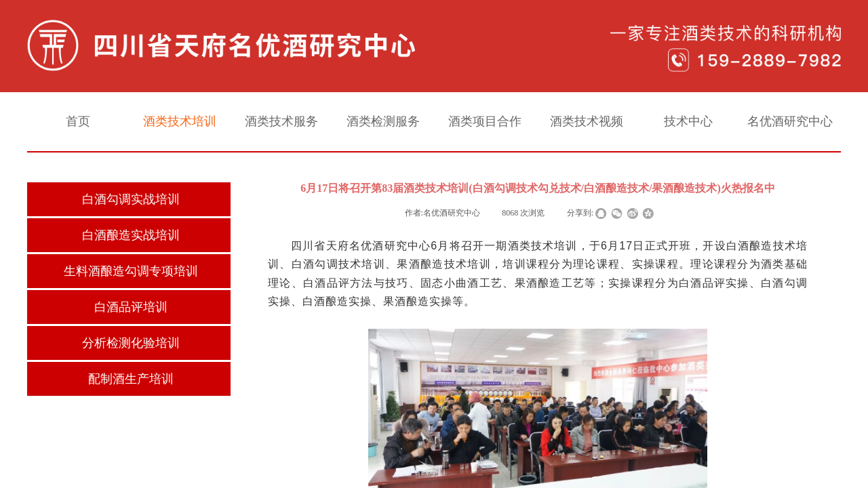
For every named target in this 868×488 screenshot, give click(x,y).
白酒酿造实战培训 (131, 235)
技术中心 (688, 121)
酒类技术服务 (281, 121)
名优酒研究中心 (790, 121)
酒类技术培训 (180, 121)
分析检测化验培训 (131, 343)
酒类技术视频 (587, 121)
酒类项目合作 (485, 121)
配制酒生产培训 (131, 379)
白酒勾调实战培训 (131, 199)
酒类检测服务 (383, 121)
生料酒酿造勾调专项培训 (131, 271)
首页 (78, 121)
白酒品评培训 (131, 307)
